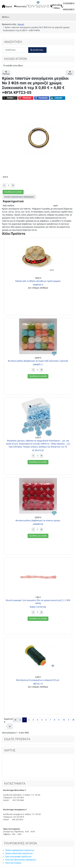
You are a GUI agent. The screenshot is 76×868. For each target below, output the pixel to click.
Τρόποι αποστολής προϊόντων (19, 853)
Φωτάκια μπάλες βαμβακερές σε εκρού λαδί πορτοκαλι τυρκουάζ (38, 361)
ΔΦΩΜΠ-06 (38, 524)
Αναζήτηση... (37, 50)
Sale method (8, 206)
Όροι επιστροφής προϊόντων (18, 857)
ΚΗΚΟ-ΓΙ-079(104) (38, 607)
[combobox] (16, 50)
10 (64, 720)
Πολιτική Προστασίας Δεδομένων (21, 860)
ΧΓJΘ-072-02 (38, 450)
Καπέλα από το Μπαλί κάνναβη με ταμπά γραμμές (38, 281)
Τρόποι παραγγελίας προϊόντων (20, 850)
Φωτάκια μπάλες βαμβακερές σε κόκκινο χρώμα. (38, 521)
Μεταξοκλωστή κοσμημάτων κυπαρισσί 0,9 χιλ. (38, 680)
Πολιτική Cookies (13, 863)
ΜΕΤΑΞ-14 (38, 684)
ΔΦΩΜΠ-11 (38, 365)
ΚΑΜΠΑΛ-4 (38, 285)
